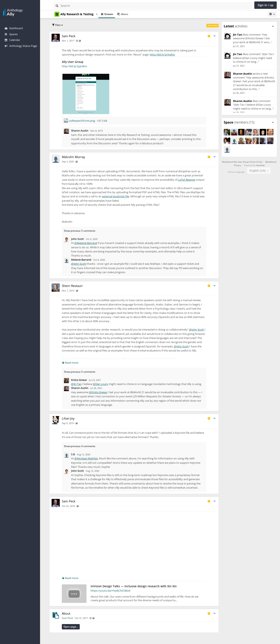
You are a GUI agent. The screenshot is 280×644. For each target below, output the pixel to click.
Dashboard (14, 28)
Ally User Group (78, 62)
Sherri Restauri (77, 286)
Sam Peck (74, 36)
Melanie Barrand (86, 260)
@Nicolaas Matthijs (91, 463)
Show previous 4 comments (85, 450)
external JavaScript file (135, 196)
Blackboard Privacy (238, 165)
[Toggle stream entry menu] (216, 36)
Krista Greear (84, 380)
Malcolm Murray (78, 157)
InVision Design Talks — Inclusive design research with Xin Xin (139, 595)
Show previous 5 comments (85, 231)
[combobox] (260, 171)
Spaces (11, 34)
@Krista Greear (103, 396)
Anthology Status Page (21, 46)
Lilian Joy (73, 423)
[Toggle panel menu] (273, 26)
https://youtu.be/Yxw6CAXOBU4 (115, 599)
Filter (62, 25)
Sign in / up (266, 5)
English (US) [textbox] (258, 171)
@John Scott (84, 264)
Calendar (12, 40)
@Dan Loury (105, 384)
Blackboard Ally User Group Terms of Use (249, 162)
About (71, 622)
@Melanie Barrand (91, 243)
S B (78, 458)
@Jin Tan (81, 384)
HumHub (267, 165)
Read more (75, 363)
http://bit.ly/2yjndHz (167, 54)
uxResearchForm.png (87, 121)
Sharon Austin (85, 131)
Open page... (76, 635)
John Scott (82, 239)
